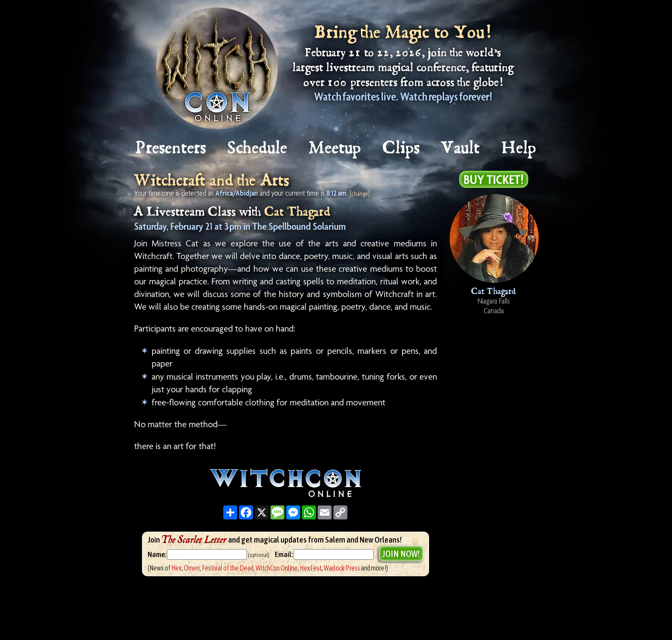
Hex (177, 568)
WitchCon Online (277, 568)
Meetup (335, 148)
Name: (157, 554)
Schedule (258, 148)
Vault (461, 148)
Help (519, 148)
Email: (284, 554)
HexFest (311, 568)
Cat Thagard (298, 212)
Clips (402, 148)
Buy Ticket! (494, 179)
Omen (192, 568)
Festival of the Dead (228, 568)
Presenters (171, 148)
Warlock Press (342, 568)
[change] (360, 193)
